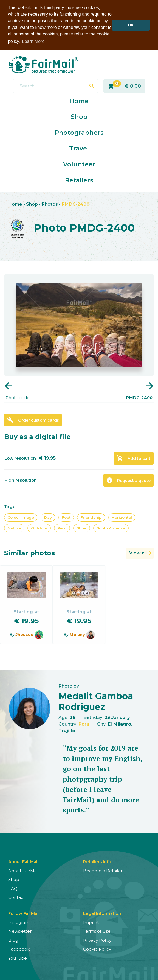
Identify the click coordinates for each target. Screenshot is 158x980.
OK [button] (131, 25)
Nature (14, 528)
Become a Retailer (103, 870)
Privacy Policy (97, 940)
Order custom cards (33, 420)
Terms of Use (97, 931)
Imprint (91, 922)
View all (138, 553)
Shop (79, 116)
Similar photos (29, 553)
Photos (50, 204)
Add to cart (134, 458)
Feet (66, 517)
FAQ (13, 888)
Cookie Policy (97, 949)
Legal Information (102, 913)
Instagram (19, 922)
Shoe (81, 528)
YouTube (18, 958)
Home (79, 100)
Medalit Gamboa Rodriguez (96, 701)
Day (48, 517)
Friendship (91, 517)
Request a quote (128, 480)
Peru (62, 528)
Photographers (79, 132)
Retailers (79, 180)
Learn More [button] (33, 41)
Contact (17, 897)
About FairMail (23, 870)
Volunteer (79, 164)
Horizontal (122, 517)
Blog (13, 940)
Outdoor (39, 528)
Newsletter (20, 931)
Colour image (21, 517)
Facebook (19, 949)
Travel (79, 148)
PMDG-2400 (76, 204)
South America (111, 528)
